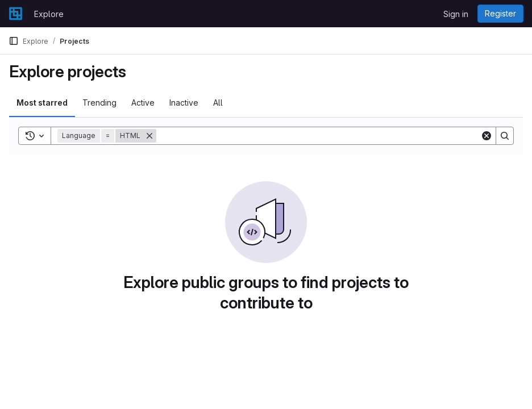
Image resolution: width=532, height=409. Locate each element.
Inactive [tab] (184, 103)
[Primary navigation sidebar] (14, 41)
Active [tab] (143, 103)
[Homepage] (16, 14)
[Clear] (487, 136)
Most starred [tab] (42, 103)
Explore (49, 14)
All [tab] (218, 103)
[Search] (318, 136)
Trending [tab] (99, 103)
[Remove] (149, 136)
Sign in (456, 14)
